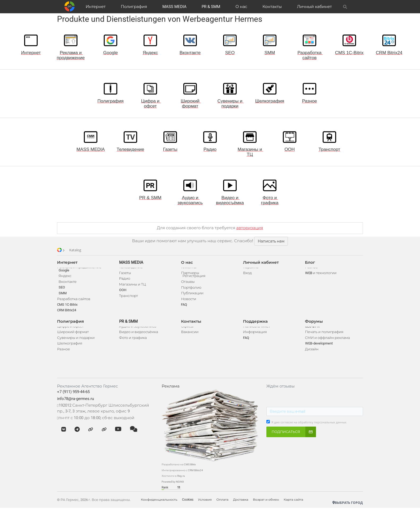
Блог (309, 262)
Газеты (126, 276)
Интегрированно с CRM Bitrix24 (183, 481)
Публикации (193, 299)
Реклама (171, 398)
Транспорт (130, 299)
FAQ (185, 311)
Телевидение (132, 270)
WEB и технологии (320, 276)
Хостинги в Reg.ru (174, 487)
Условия (208, 511)
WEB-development (318, 353)
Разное (65, 358)
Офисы (188, 335)
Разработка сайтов (75, 305)
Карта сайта (300, 511)
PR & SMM (211, 7)
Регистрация (194, 282)
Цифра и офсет (72, 335)
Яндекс (67, 282)
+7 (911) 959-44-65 (75, 404)
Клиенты (189, 270)
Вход (247, 276)
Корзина (250, 270)
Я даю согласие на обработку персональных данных (308, 434)
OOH (124, 293)
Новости (189, 305)
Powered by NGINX (174, 493)
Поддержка (255, 327)
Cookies (190, 511)
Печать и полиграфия (323, 341)
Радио (126, 282)
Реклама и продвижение (81, 270)
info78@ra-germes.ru (77, 411)
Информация (255, 341)
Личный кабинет (314, 7)
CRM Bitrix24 (68, 316)
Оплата (227, 511)
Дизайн (311, 358)
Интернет (97, 7)
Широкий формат (75, 341)
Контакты (272, 7)
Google (66, 277)
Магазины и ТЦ (134, 288)
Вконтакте (69, 288)
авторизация (250, 228)
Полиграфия (135, 7)
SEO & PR (311, 335)
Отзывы (188, 288)
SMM (64, 299)
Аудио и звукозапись (139, 335)
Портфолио (192, 294)
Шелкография (72, 353)
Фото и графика (134, 347)
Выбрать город (346, 514)
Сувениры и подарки (78, 347)
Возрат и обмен (272, 511)
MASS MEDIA (175, 7)
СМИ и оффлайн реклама (326, 347)
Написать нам (271, 241)
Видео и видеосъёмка (140, 341)
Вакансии (190, 341)
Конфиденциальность (161, 511)
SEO (63, 294)
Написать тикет (256, 335)
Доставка (246, 511)
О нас (241, 7)
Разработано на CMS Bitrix (179, 476)
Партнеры (190, 276)
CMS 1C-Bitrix (69, 311)
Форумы (313, 327)
